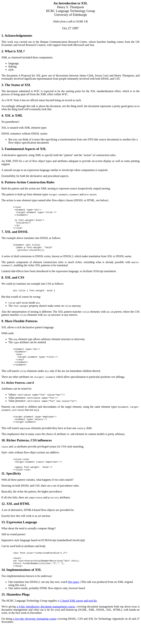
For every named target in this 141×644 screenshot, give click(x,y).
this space (74, 600)
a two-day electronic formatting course (35, 636)
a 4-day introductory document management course (46, 624)
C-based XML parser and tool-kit (78, 618)
